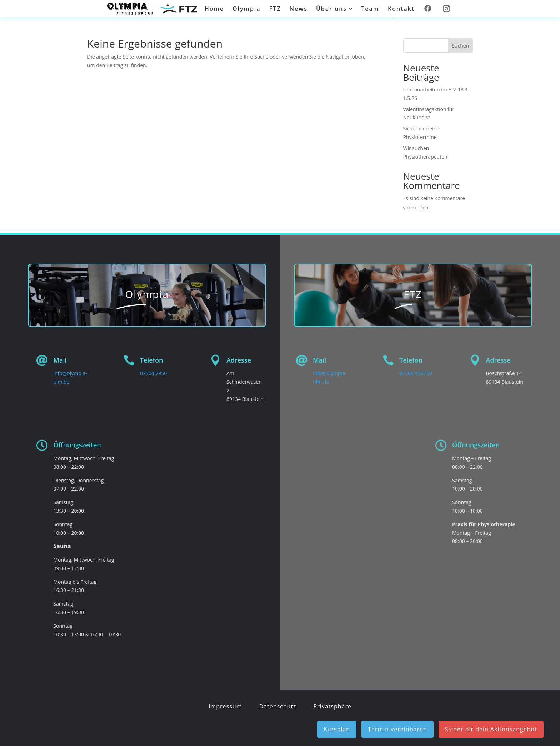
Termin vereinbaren (397, 729)
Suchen (460, 46)
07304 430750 (416, 373)
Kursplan (337, 729)
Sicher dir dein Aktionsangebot (491, 729)
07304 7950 (154, 373)
